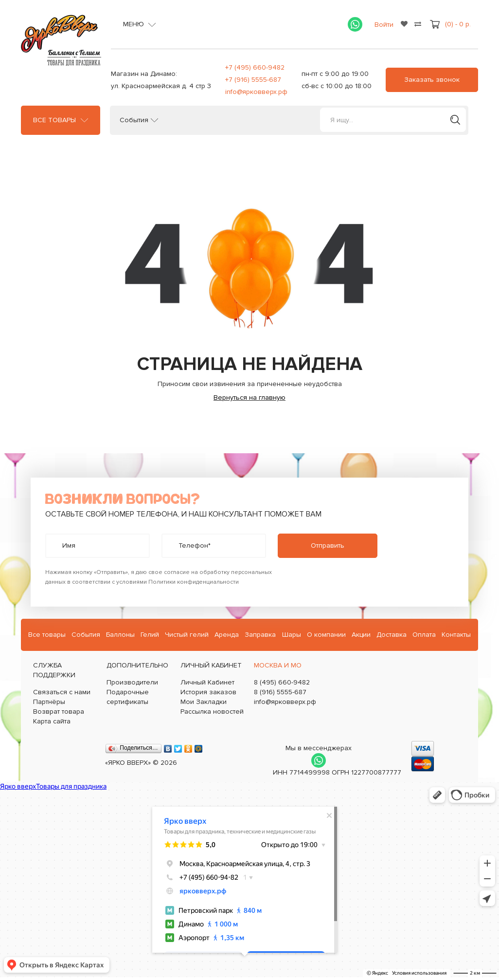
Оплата (424, 635)
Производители (132, 682)
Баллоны (120, 635)
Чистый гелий (187, 635)
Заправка (260, 635)
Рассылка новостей (212, 712)
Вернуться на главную (249, 398)
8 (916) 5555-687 (280, 692)
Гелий (150, 635)
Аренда (227, 635)
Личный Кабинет (207, 682)
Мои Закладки (204, 702)
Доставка (392, 635)
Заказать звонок (432, 80)
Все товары (54, 120)
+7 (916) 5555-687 (253, 80)
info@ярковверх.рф (256, 92)
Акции (361, 635)
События (134, 120)
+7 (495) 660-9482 (255, 67)
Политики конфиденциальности (194, 582)
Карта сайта (52, 721)
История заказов (208, 692)
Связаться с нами (62, 692)
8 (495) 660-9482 (282, 682)
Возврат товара (59, 712)
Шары (292, 635)
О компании (326, 635)
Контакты (456, 635)
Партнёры (49, 702)
